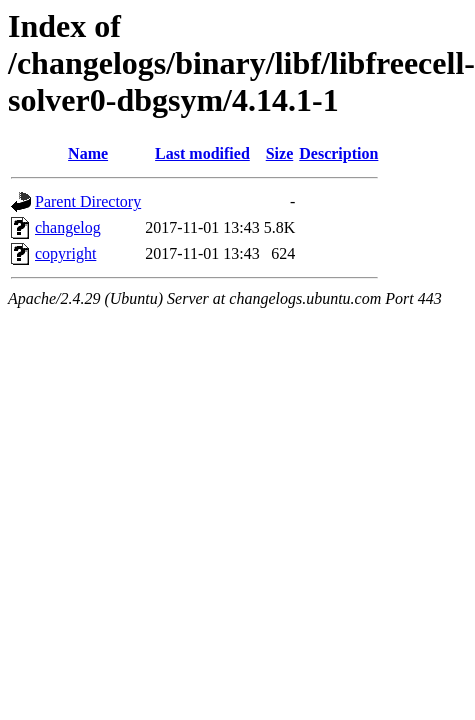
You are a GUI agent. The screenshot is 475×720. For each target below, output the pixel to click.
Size (280, 153)
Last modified (202, 153)
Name (88, 153)
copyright (65, 253)
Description (338, 153)
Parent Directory (88, 201)
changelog (68, 227)
